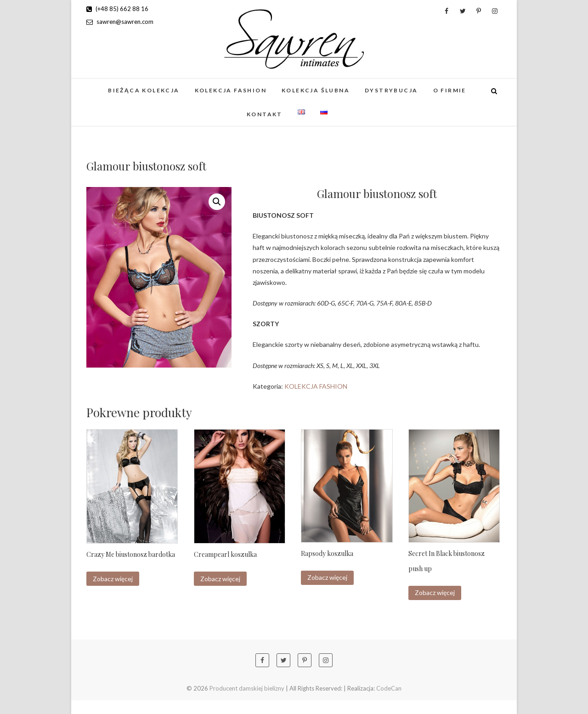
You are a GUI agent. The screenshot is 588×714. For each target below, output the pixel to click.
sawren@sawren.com (120, 22)
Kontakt (265, 114)
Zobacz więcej (113, 579)
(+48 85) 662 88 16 (117, 9)
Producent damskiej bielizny (247, 688)
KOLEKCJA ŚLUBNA (316, 90)
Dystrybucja (391, 90)
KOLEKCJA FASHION (231, 90)
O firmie (450, 90)
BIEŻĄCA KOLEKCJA (144, 90)
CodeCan (389, 688)
